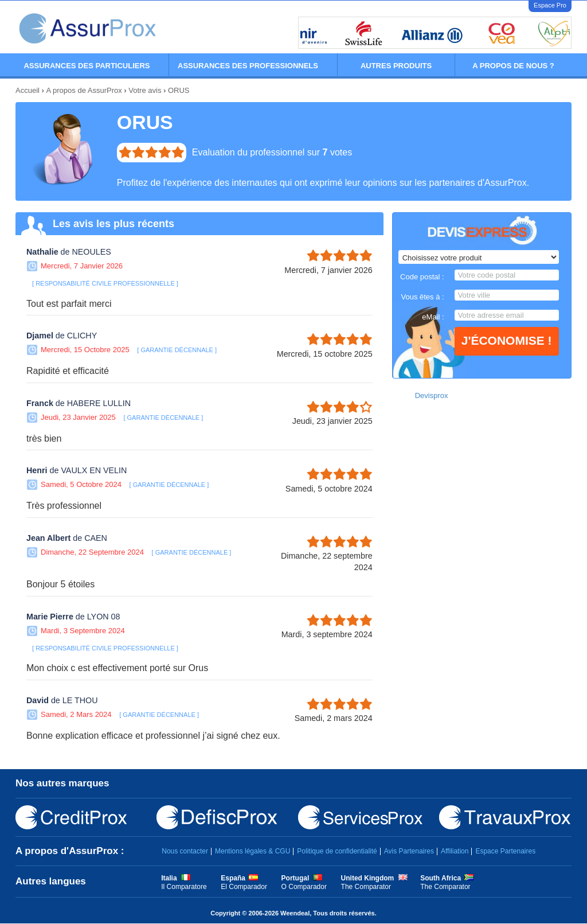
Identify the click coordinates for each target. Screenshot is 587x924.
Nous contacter (185, 851)
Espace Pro (550, 5)
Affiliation (455, 851)
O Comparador (304, 887)
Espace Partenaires (505, 851)
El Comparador (244, 887)
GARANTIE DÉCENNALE (177, 350)
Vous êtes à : (422, 297)
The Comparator (366, 887)
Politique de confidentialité (337, 851)
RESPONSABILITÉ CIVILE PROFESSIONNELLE (105, 283)
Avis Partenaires (409, 851)
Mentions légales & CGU (253, 851)
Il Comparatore (184, 887)
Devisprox (432, 395)
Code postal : (422, 277)
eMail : (433, 317)
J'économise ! (507, 340)
